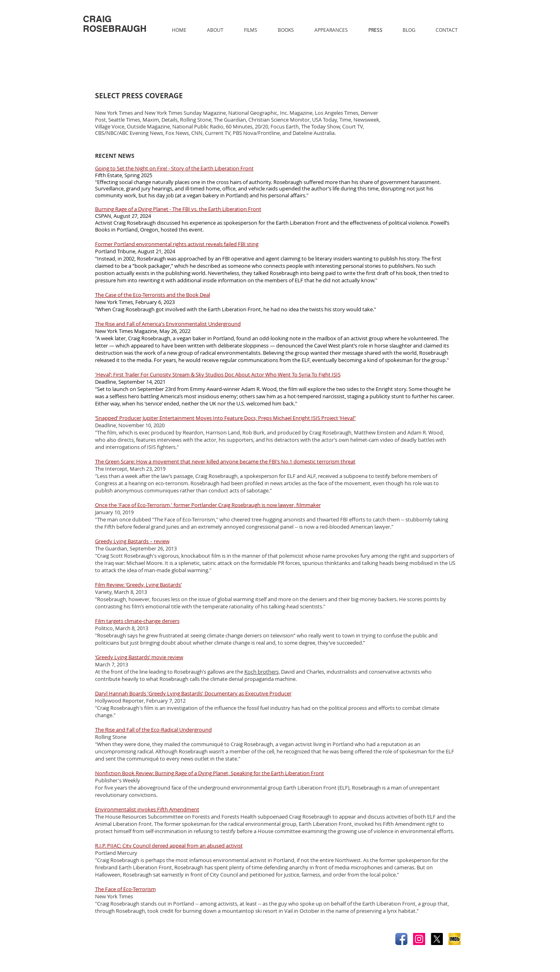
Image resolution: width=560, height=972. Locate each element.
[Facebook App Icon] (401, 939)
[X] (437, 939)
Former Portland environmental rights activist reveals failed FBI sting (177, 244)
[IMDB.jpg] (455, 939)
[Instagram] (419, 939)
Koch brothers (261, 672)
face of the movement (344, 483)
